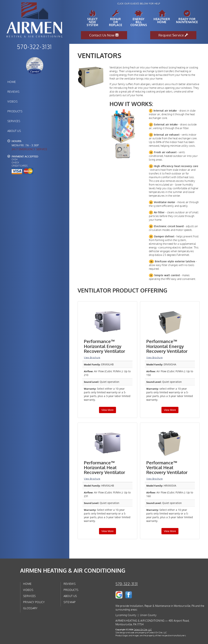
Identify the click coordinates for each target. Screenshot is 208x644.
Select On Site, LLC (143, 629)
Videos (12, 101)
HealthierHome (162, 17)
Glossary (30, 608)
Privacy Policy (34, 602)
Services (14, 121)
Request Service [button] (173, 35)
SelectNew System (92, 18)
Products (15, 111)
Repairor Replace (116, 18)
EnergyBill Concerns (139, 18)
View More (108, 410)
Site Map (70, 602)
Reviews (13, 92)
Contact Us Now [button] (104, 35)
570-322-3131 (127, 584)
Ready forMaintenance (187, 17)
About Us (14, 131)
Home (12, 82)
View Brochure (92, 357)
